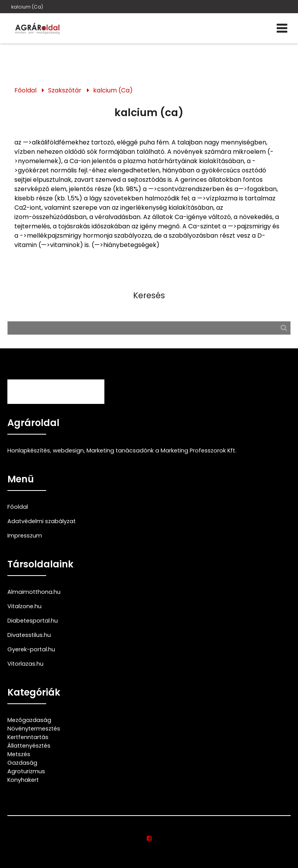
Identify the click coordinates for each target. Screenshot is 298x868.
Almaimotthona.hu (34, 592)
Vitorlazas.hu (25, 664)
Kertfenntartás (28, 737)
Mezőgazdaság (29, 720)
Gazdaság (22, 763)
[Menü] (282, 28)
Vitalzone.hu (24, 606)
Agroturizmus (26, 771)
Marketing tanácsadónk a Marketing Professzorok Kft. (161, 451)
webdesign (68, 451)
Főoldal (25, 90)
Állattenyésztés (29, 746)
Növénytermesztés (34, 729)
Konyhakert (23, 780)
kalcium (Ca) (27, 7)
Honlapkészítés (29, 451)
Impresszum (25, 536)
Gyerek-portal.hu (31, 649)
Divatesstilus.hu (29, 635)
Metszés (19, 754)
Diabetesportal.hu (33, 621)
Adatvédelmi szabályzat (42, 521)
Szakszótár (65, 90)
